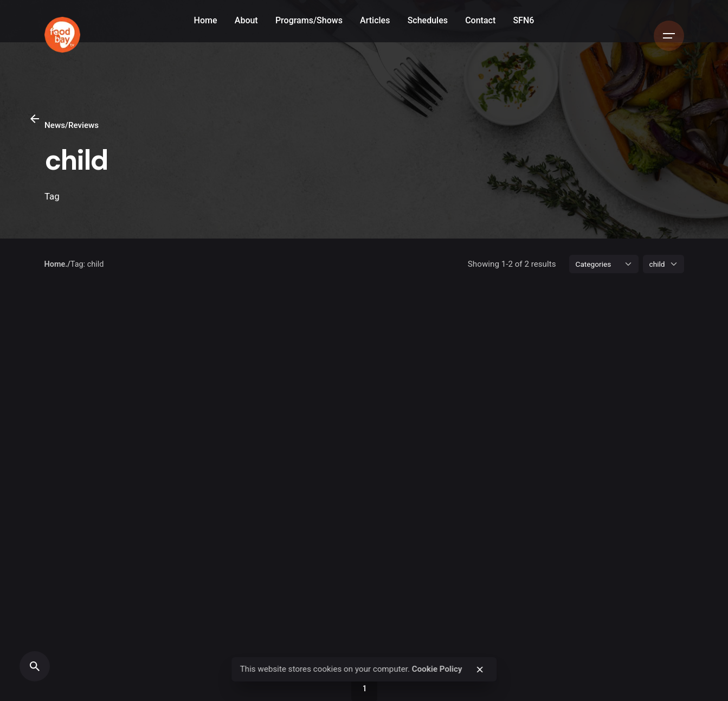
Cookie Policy (437, 669)
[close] (480, 670)
